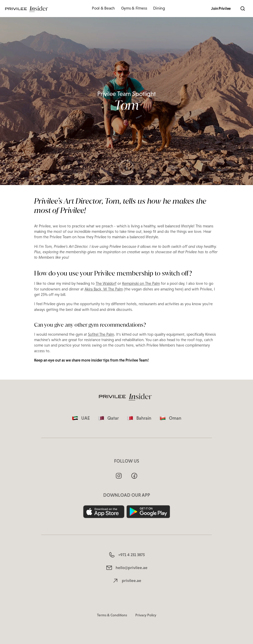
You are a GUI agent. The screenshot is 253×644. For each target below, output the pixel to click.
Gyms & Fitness (134, 8)
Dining (159, 8)
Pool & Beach (103, 8)
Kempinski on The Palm (141, 283)
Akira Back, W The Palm (104, 289)
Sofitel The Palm (101, 334)
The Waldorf (106, 283)
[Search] (243, 9)
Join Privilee (221, 9)
